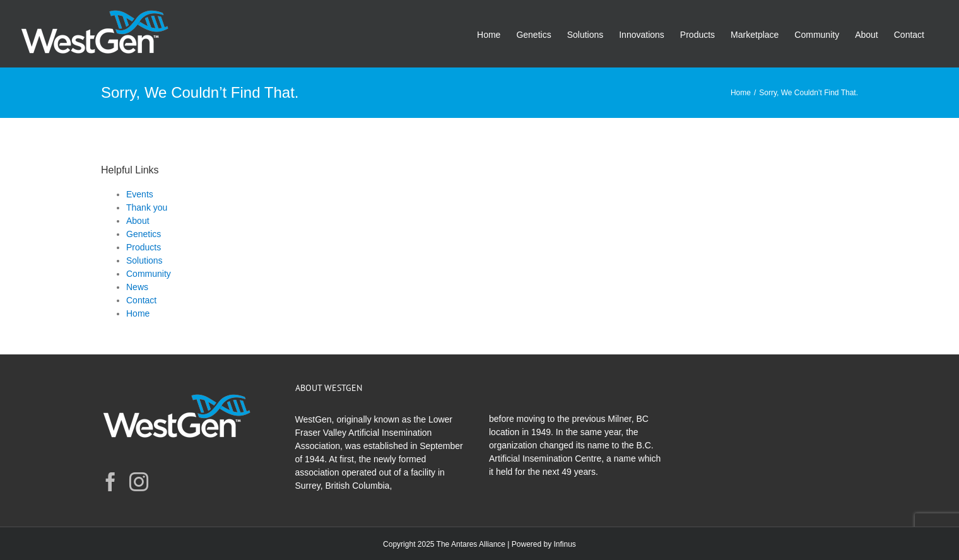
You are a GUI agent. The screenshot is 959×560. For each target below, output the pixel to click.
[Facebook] (110, 482)
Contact (141, 300)
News (137, 287)
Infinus (565, 544)
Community (149, 274)
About (138, 221)
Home (138, 313)
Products (144, 247)
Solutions (144, 260)
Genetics (144, 234)
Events (140, 194)
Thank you (147, 207)
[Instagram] (139, 482)
